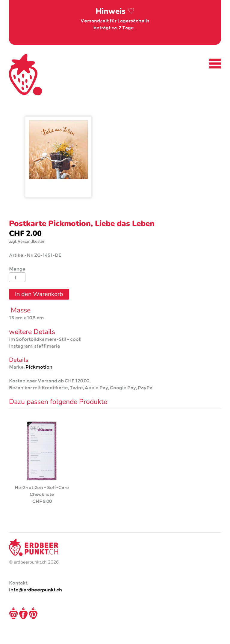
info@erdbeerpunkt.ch (35, 590)
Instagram (13, 613)
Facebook (23, 613)
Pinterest (33, 613)
